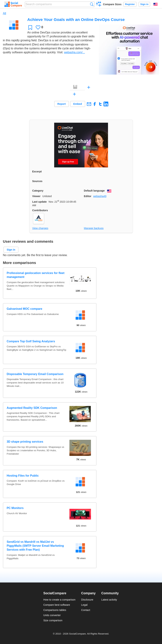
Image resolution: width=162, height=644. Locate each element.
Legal (84, 605)
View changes (40, 228)
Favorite (30, 27)
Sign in (144, 4)
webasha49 (100, 196)
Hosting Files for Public (23, 476)
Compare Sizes (112, 4)
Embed (78, 104)
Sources (37, 181)
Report (62, 104)
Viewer (36, 196)
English (156, 4)
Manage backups (94, 228)
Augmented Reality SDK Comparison (32, 408)
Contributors (40, 210)
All (4, 13)
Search (92, 4)
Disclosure (87, 600)
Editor (88, 196)
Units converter (52, 615)
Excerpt (37, 172)
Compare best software (57, 605)
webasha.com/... (75, 52)
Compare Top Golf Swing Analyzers (31, 341)
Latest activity (109, 600)
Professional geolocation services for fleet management (36, 275)
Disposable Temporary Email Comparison (35, 374)
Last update (40, 202)
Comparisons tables (55, 610)
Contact (86, 610)
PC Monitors (15, 508)
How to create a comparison (59, 600)
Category (38, 191)
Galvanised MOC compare (24, 309)
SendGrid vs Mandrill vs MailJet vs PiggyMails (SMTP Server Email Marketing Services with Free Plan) (35, 546)
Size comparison (53, 620)
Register (130, 4)
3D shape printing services (25, 442)
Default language (94, 191)
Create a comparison (99, 5)
